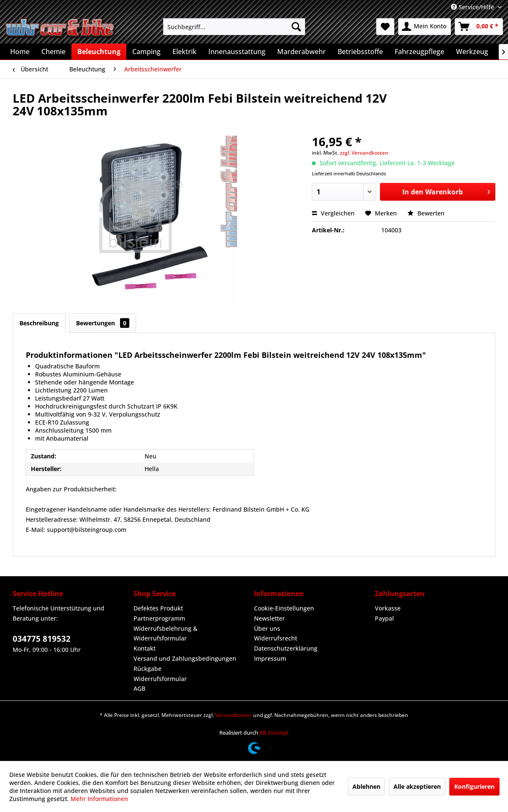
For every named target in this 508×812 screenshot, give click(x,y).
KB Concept (274, 733)
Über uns (267, 628)
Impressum (270, 658)
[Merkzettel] (385, 27)
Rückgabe (147, 669)
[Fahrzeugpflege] (419, 52)
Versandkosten (234, 715)
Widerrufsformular (160, 679)
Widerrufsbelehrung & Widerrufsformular (165, 634)
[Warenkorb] (479, 27)
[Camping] (146, 52)
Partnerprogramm (159, 618)
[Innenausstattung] (237, 52)
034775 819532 (42, 639)
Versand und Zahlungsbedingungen (185, 658)
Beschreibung (39, 323)
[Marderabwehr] (302, 52)
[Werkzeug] (472, 52)
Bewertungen (103, 323)
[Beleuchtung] (99, 52)
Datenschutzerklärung (286, 648)
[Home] (20, 52)
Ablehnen (366, 786)
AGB (139, 688)
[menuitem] (234, 27)
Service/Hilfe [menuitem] (473, 7)
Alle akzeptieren (417, 786)
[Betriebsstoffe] (360, 52)
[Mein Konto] (425, 27)
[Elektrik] (184, 52)
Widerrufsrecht (276, 638)
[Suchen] (296, 27)
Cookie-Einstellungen (284, 608)
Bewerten (426, 213)
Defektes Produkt (158, 608)
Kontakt (145, 648)
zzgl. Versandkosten (364, 153)
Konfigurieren (474, 786)
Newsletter (269, 618)
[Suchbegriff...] (234, 27)
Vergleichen (333, 213)
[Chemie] (53, 52)
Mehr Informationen (99, 799)
